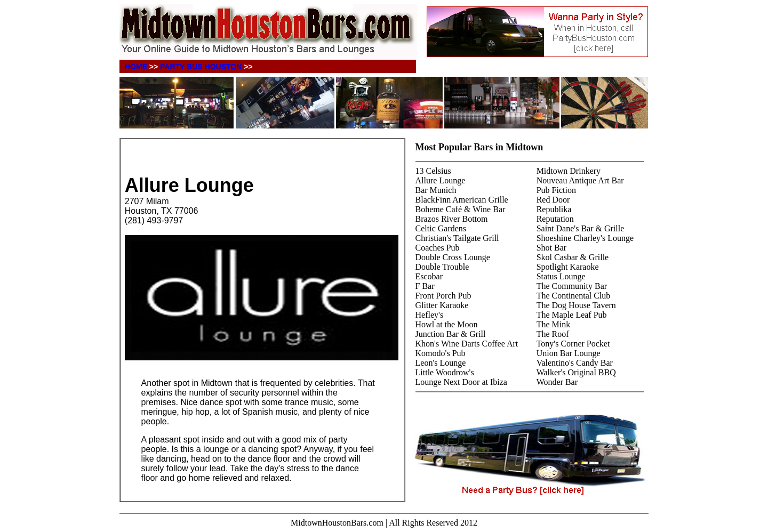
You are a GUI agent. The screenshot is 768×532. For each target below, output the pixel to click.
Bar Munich (436, 190)
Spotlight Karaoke (568, 267)
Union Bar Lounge (569, 353)
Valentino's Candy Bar (575, 363)
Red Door (553, 200)
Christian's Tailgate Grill (457, 238)
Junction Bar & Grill (451, 334)
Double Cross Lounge (453, 257)
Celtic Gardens (441, 228)
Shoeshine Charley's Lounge (585, 238)
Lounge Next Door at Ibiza (461, 382)
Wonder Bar (557, 382)
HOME (136, 67)
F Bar (425, 286)
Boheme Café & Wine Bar (461, 209)
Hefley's (430, 315)
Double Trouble (442, 267)
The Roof (553, 334)
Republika (554, 209)
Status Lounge (561, 276)
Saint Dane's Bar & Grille (581, 228)
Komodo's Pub (441, 353)
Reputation (555, 219)
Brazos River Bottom (452, 219)
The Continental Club (574, 296)
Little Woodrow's (445, 372)
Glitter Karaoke (442, 305)
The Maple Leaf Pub (572, 315)
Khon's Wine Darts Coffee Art (467, 344)
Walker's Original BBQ (576, 372)
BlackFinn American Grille (462, 200)
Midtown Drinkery (569, 171)
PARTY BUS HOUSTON (201, 67)
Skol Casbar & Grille (573, 257)
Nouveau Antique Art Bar (580, 180)
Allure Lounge (441, 180)
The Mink (554, 324)
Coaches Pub (438, 248)
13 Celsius (433, 171)
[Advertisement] (250, 158)
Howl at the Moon (447, 324)
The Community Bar (572, 286)
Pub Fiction (556, 190)
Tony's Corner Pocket (573, 344)
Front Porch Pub (443, 296)
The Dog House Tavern (576, 305)
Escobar (429, 276)
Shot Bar (551, 248)
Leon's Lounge (441, 363)
